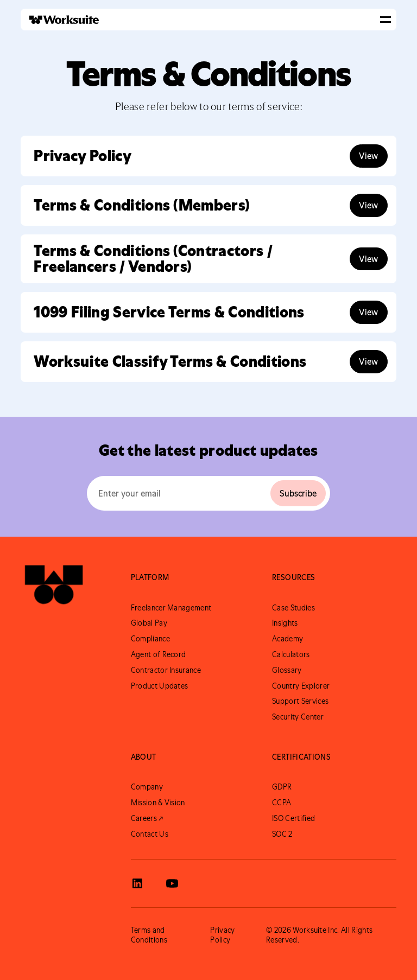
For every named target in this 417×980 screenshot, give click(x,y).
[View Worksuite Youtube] (172, 883)
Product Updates (160, 686)
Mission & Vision (158, 803)
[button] (386, 20)
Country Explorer (301, 686)
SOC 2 (282, 834)
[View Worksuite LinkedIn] (137, 883)
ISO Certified (293, 818)
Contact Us (150, 834)
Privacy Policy (222, 935)
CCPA (282, 803)
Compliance (150, 639)
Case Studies (293, 608)
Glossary (287, 670)
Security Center (298, 717)
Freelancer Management (171, 608)
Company (147, 787)
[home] (60, 20)
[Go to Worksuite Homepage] (54, 590)
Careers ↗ (147, 818)
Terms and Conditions (149, 935)
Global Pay (149, 623)
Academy (288, 639)
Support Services (300, 701)
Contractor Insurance (166, 670)
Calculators (291, 654)
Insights (285, 623)
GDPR (282, 787)
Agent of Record (159, 654)
